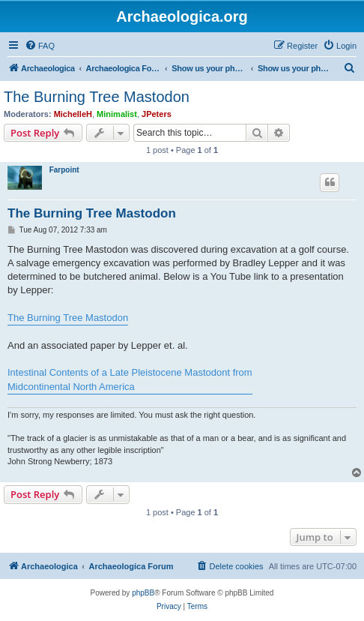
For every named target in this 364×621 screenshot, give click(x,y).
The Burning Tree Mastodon (97, 97)
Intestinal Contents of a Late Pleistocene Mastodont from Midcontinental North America (130, 379)
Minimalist (117, 114)
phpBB (143, 593)
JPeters (157, 114)
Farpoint (64, 170)
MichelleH (73, 114)
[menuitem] (40, 46)
